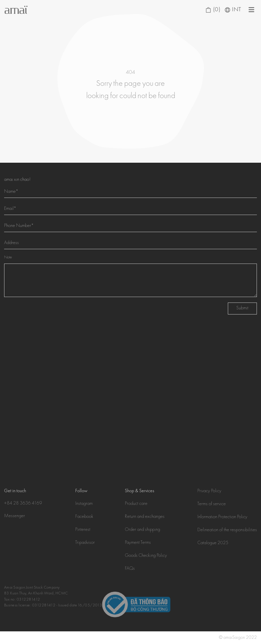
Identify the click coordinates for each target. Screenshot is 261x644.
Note (8, 258)
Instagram (84, 504)
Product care (136, 504)
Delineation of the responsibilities (227, 530)
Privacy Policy (209, 491)
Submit (242, 308)
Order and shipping (142, 530)
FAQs (130, 569)
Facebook (84, 517)
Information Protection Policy (222, 517)
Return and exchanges (145, 517)
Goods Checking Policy (146, 556)
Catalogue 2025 (213, 543)
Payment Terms (138, 543)
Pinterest (83, 530)
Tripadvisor (85, 543)
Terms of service (212, 504)
